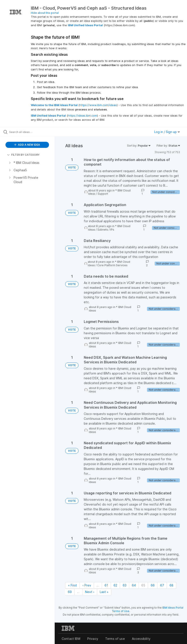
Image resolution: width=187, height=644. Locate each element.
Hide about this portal (45, 13)
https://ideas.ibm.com (82, 115)
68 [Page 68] (171, 585)
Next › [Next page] (90, 592)
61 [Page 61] (106, 585)
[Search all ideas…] (30, 132)
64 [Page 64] (134, 585)
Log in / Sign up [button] (167, 132)
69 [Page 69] (70, 592)
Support (103, 194)
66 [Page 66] (153, 585)
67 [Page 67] (162, 585)
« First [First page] (73, 585)
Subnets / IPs (106, 230)
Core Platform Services (112, 265)
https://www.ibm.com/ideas (98, 105)
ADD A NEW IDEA (27, 145)
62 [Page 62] (115, 585)
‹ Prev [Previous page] (87, 585)
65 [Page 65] (143, 585)
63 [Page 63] (125, 585)
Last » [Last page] (104, 592)
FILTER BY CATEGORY (23, 155)
